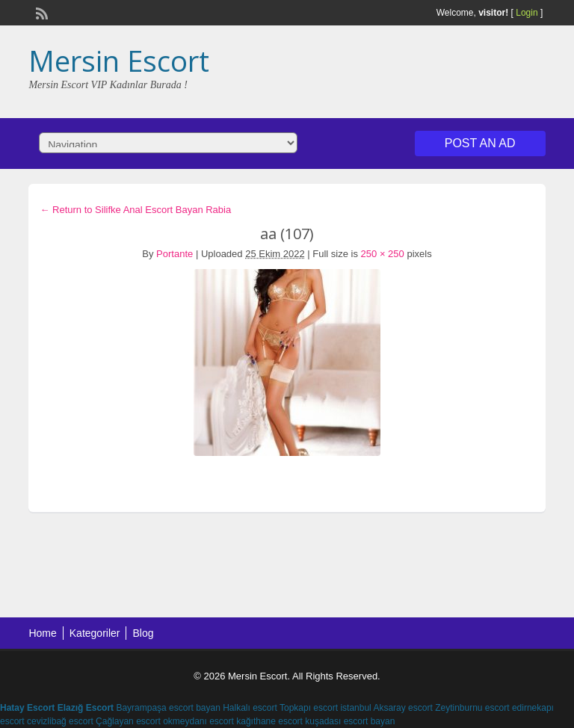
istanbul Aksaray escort (386, 708)
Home (42, 633)
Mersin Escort (119, 61)
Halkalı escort (250, 708)
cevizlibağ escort (60, 721)
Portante (175, 254)
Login (527, 13)
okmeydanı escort (198, 721)
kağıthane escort (269, 721)
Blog (143, 633)
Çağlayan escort (128, 721)
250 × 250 (383, 254)
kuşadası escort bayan (350, 721)
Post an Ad (480, 143)
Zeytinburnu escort (472, 708)
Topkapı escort (309, 708)
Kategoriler (95, 633)
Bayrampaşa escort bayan (168, 708)
